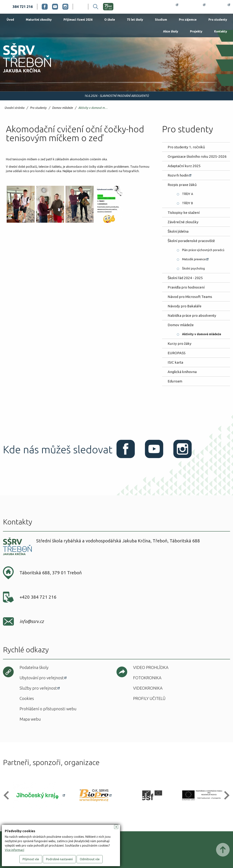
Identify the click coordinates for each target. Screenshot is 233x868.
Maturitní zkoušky (39, 20)
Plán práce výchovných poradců (203, 250)
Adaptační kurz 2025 (184, 166)
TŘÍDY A (188, 194)
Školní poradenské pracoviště (191, 241)
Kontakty (221, 31)
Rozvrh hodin (165, 7)
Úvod (10, 20)
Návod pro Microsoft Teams (190, 297)
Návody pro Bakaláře (185, 306)
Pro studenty (218, 20)
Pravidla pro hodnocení (186, 287)
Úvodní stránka (14, 108)
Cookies (27, 698)
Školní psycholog (193, 268)
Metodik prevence (194, 259)
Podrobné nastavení (59, 859)
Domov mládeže (62, 108)
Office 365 (220, 7)
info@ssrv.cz (32, 621)
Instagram (65, 7)
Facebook (45, 7)
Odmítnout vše (90, 859)
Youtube (55, 7)
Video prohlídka (151, 667)
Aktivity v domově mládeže (94, 108)
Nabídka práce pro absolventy (192, 315)
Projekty (196, 31)
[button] (8, 795)
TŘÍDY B (187, 203)
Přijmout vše (31, 859)
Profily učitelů (149, 698)
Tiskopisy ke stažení (184, 213)
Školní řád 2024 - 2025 (185, 278)
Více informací (14, 850)
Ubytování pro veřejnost (42, 678)
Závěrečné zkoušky (183, 222)
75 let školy (135, 20)
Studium (161, 20)
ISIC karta (175, 362)
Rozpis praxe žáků (182, 185)
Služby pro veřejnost (38, 688)
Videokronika (148, 688)
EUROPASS (177, 353)
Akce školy (171, 31)
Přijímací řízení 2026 (78, 20)
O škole (110, 20)
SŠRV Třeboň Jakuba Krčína (23, 74)
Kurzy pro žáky (180, 344)
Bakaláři (194, 7)
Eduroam (175, 381)
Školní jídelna (178, 231)
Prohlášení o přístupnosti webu (48, 709)
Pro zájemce (188, 20)
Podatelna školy (34, 667)
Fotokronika (147, 678)
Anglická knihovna (182, 372)
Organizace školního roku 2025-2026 (197, 156)
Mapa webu (30, 719)
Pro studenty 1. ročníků (186, 147)
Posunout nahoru (223, 850)
